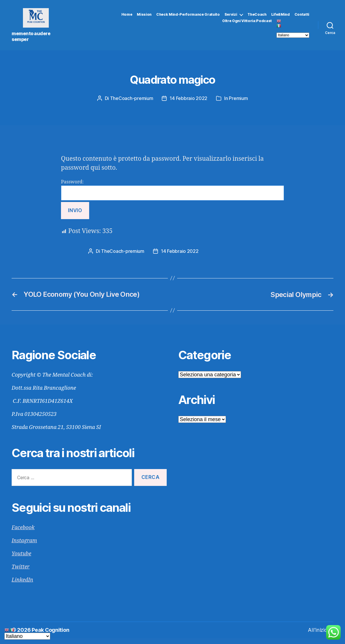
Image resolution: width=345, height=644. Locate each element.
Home (127, 18)
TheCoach (257, 18)
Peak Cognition (51, 636)
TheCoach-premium (132, 105)
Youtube (21, 560)
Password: (172, 196)
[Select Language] (293, 39)
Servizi (231, 18)
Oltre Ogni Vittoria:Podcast (247, 24)
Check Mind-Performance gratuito (188, 18)
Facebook (23, 534)
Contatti (302, 18)
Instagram (24, 547)
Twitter (21, 573)
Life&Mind (281, 18)
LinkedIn (22, 586)
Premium (238, 105)
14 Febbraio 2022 (188, 105)
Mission (144, 18)
